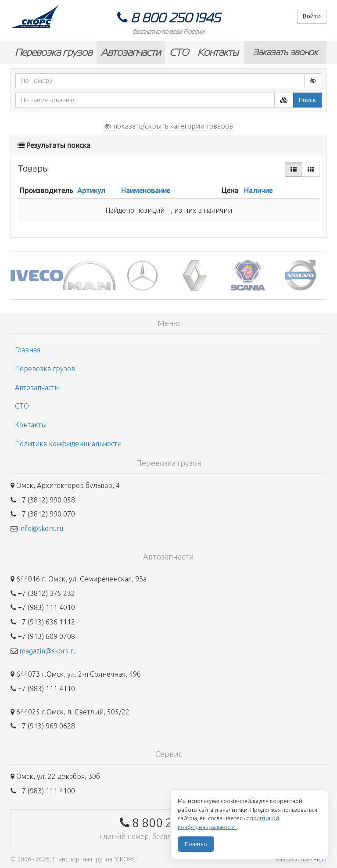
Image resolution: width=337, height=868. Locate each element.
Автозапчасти (131, 52)
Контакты (218, 52)
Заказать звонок (285, 52)
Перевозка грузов (54, 52)
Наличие (258, 190)
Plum (320, 859)
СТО (179, 52)
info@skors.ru (41, 528)
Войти (312, 16)
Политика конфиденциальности (68, 444)
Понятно (196, 844)
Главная (28, 350)
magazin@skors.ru (48, 651)
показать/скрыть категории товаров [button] (169, 126)
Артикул (91, 190)
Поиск (307, 100)
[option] (37, 275)
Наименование (146, 190)
